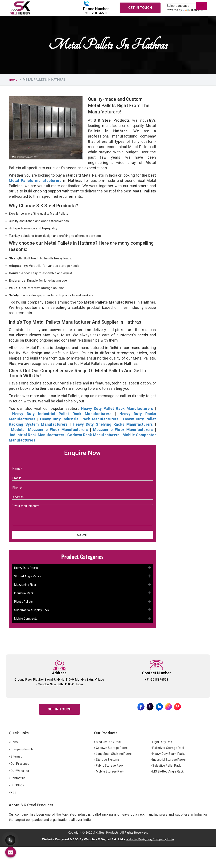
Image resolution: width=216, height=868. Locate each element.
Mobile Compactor (26, 619)
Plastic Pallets (23, 602)
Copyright (75, 833)
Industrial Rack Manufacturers (37, 435)
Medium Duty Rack (108, 742)
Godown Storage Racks (111, 748)
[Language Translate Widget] (186, 6)
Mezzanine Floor (25, 585)
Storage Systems (107, 760)
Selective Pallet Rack (166, 766)
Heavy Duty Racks (26, 568)
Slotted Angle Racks (28, 576)
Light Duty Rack (162, 742)
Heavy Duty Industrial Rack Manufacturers (79, 419)
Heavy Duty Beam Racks (168, 754)
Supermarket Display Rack (32, 610)
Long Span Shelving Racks (113, 754)
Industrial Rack (24, 593)
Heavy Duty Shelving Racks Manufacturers (113, 424)
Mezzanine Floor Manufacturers (123, 430)
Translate (193, 10)
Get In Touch (140, 8)
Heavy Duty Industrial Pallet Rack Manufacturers (62, 414)
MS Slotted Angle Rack (167, 771)
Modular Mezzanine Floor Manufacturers (49, 430)
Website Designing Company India (150, 839)
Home (13, 80)
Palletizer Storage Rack (168, 748)
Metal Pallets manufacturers (35, 181)
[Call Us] (10, 837)
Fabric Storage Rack (109, 766)
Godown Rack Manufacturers (93, 435)
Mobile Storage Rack (109, 771)
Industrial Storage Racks (168, 760)
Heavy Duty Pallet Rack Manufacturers (117, 408)
